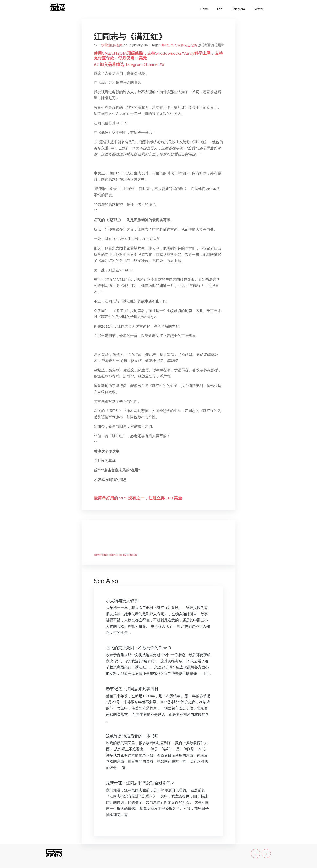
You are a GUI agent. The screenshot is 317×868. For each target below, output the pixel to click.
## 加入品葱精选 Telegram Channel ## (129, 64)
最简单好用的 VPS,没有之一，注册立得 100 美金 (138, 498)
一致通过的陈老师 (110, 45)
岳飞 (174, 45)
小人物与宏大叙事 (122, 601)
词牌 (181, 45)
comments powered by (115, 555)
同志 (187, 45)
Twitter (258, 9)
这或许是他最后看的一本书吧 (132, 736)
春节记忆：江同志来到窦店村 (132, 689)
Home (204, 9)
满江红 (165, 45)
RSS (220, 9)
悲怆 (194, 45)
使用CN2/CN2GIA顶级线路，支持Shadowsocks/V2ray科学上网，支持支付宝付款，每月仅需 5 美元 (158, 56)
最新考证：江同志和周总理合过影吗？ (140, 783)
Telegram (238, 9)
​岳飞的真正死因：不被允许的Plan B (138, 648)
